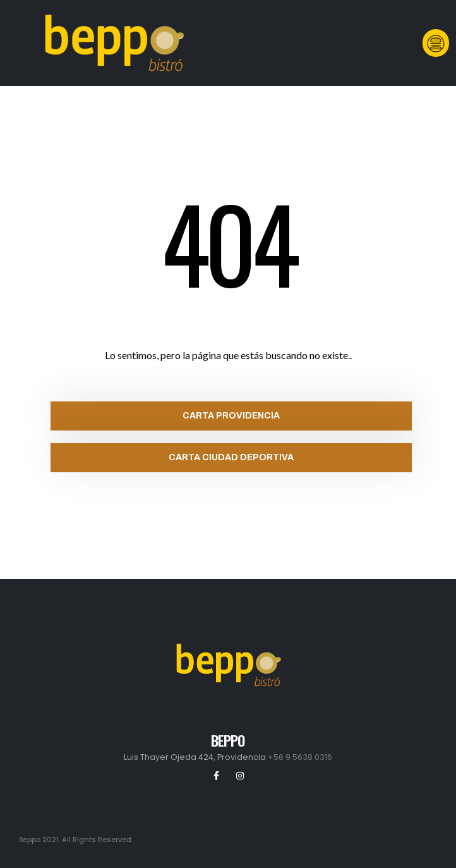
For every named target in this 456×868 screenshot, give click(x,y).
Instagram (240, 776)
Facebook (217, 776)
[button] (436, 43)
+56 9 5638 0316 (300, 757)
